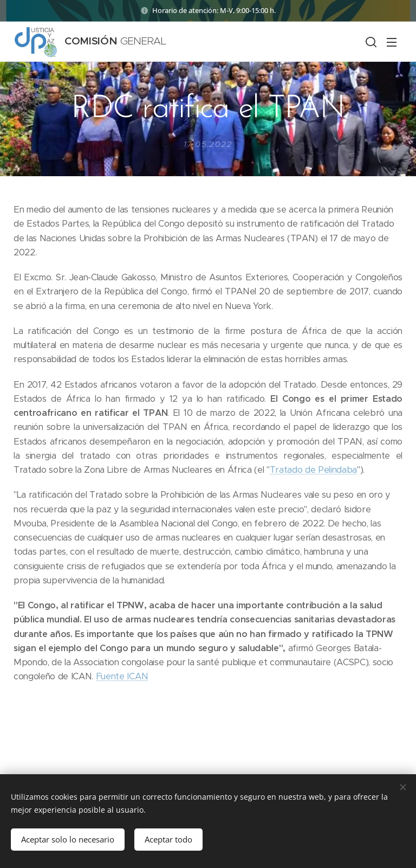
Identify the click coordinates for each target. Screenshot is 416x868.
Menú (392, 42)
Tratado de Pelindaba (313, 470)
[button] (370, 42)
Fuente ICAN (122, 676)
